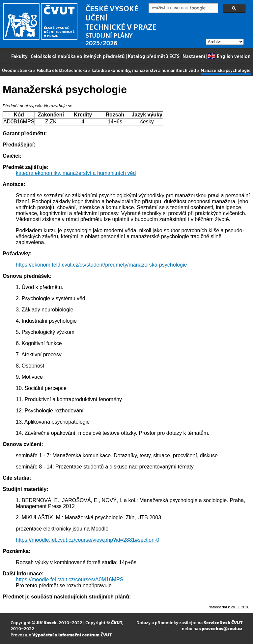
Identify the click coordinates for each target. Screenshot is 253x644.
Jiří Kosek (46, 622)
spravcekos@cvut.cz (221, 628)
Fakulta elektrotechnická (62, 70)
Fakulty (19, 56)
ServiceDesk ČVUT (223, 622)
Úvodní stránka (17, 70)
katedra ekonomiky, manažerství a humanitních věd (144, 70)
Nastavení (194, 56)
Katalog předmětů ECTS (154, 56)
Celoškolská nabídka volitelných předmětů (78, 56)
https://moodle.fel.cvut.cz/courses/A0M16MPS (70, 580)
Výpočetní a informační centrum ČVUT (72, 635)
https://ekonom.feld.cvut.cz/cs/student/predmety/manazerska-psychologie (101, 265)
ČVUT (117, 622)
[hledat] (183, 8)
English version (229, 56)
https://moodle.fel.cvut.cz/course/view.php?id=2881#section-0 (87, 540)
